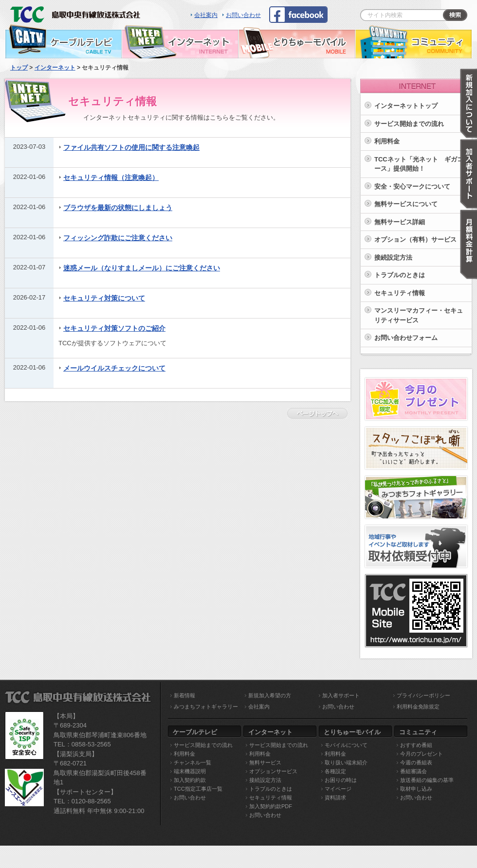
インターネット (180, 41)
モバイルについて (346, 745)
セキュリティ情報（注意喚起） (111, 177)
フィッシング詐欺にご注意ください (118, 238)
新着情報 (184, 695)
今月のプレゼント (422, 754)
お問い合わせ (243, 15)
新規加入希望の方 (270, 695)
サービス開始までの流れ (203, 745)
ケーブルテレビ (63, 41)
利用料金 (387, 141)
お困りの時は (341, 780)
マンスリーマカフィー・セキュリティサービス (419, 315)
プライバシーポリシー (423, 695)
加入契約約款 (190, 780)
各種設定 (335, 771)
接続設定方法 (393, 257)
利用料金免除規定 (418, 707)
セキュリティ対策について (104, 298)
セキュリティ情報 (400, 293)
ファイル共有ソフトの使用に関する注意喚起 (131, 147)
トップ (19, 68)
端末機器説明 (190, 771)
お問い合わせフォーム (406, 338)
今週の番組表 (416, 762)
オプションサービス (273, 771)
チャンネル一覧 (193, 762)
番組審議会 (413, 771)
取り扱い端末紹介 (346, 762)
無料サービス (265, 762)
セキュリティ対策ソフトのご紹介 (114, 328)
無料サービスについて (406, 204)
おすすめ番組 (416, 745)
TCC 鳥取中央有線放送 (78, 12)
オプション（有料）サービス (415, 239)
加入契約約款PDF (271, 806)
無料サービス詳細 (400, 222)
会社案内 (206, 15)
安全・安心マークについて (412, 186)
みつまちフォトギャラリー (206, 707)
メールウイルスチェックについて (114, 368)
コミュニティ (414, 41)
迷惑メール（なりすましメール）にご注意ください (142, 268)
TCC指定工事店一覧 (198, 789)
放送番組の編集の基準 (427, 780)
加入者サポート (341, 695)
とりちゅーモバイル (297, 41)
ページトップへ (320, 413)
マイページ (338, 789)
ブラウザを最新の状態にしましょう (118, 208)
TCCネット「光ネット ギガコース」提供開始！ (419, 164)
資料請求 (335, 797)
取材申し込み (416, 789)
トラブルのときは (400, 275)
